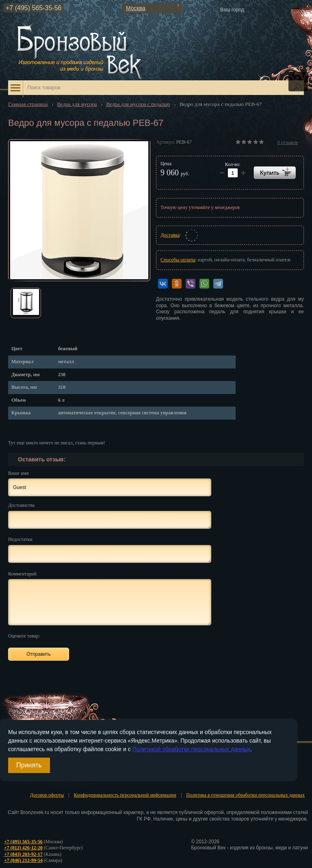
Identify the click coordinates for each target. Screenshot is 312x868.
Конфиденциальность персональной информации (125, 795)
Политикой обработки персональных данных (192, 749)
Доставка (170, 235)
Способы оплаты (178, 260)
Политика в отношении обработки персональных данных (245, 795)
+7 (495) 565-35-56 (34, 8)
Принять (29, 765)
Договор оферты (47, 795)
